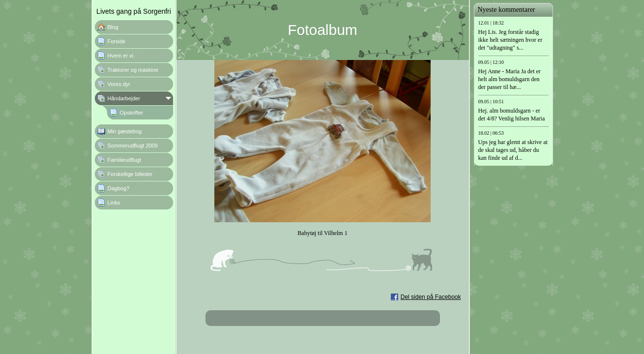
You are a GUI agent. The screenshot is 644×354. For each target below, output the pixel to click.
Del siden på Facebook (431, 297)
